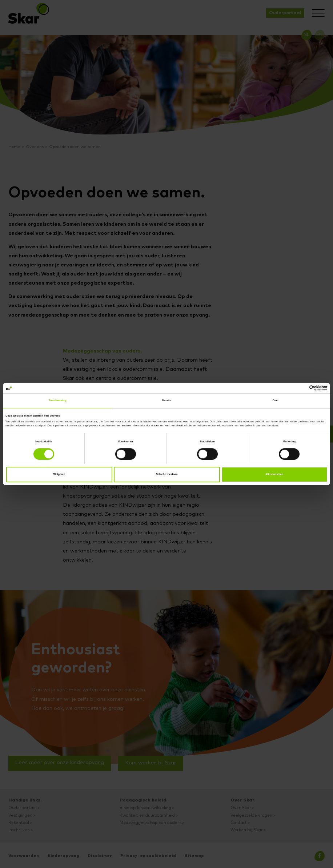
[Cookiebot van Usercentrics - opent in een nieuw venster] (296, 388)
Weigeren (59, 474)
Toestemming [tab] (57, 400)
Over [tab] (276, 400)
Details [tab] (167, 400)
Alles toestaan (274, 474)
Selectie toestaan (167, 474)
